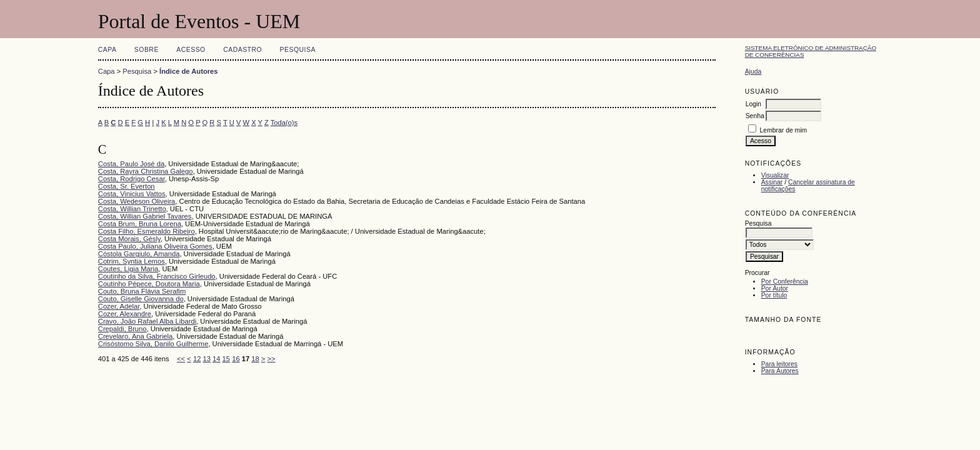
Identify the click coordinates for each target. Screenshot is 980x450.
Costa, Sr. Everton (127, 186)
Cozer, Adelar (119, 306)
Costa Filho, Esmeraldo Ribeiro (147, 231)
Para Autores (780, 371)
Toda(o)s (284, 122)
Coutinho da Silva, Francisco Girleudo (157, 276)
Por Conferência (785, 282)
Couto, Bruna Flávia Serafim (142, 291)
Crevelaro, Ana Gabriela (135, 336)
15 (226, 359)
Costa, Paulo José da (131, 164)
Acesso (191, 50)
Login (753, 104)
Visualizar (775, 175)
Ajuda (753, 72)
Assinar (772, 182)
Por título (774, 295)
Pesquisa (298, 50)
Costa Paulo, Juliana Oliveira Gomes (155, 246)
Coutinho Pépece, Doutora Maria (149, 284)
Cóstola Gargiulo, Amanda (139, 254)
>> (272, 359)
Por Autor (775, 288)
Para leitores (779, 364)
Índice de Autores (188, 71)
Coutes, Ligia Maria (128, 269)
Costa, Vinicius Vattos (132, 194)
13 (206, 359)
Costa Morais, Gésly (129, 239)
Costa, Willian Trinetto (132, 209)
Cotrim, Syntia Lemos (132, 261)
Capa (107, 50)
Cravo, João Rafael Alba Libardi (147, 321)
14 (216, 359)
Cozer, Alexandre (125, 314)
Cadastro (242, 50)
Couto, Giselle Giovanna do (141, 299)
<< (181, 359)
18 (255, 359)
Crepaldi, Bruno (122, 329)
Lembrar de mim (784, 130)
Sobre (147, 50)
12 (197, 359)
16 (236, 359)
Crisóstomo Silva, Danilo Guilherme (153, 344)
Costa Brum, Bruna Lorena (140, 224)
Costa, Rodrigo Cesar (132, 179)
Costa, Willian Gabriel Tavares (145, 216)
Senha (755, 116)
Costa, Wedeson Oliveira (137, 201)
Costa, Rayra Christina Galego (146, 171)
